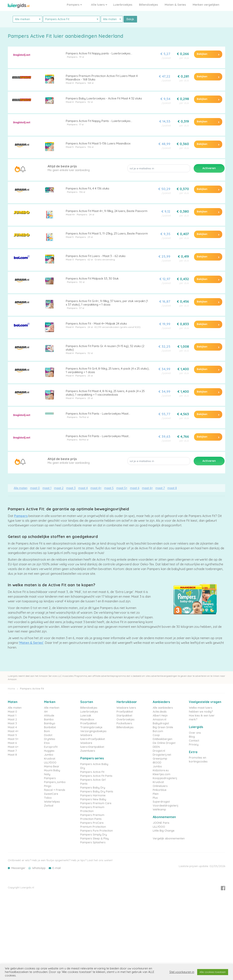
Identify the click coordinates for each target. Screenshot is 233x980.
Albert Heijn (160, 716)
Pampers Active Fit (92, 772)
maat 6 (135, 488)
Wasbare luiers (126, 708)
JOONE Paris (161, 823)
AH (46, 712)
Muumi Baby (52, 770)
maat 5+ (122, 488)
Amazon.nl (159, 719)
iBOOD (157, 763)
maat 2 (59, 488)
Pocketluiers (124, 723)
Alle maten (21, 488)
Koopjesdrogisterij (165, 778)
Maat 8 (12, 755)
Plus (155, 798)
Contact (194, 741)
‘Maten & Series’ (31, 643)
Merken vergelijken (206, 5)
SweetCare (51, 794)
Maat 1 (12, 716)
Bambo (49, 719)
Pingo (48, 786)
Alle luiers (99, 5)
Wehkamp (159, 809)
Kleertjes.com (162, 774)
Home (11, 689)
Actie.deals (160, 712)
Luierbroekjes (123, 5)
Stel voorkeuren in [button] (182, 972)
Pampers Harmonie (93, 795)
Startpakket (124, 716)
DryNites (50, 739)
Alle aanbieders (163, 708)
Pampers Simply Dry (94, 835)
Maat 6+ (13, 747)
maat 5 (109, 488)
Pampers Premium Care (96, 803)
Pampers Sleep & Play (95, 838)
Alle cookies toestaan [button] (213, 972)
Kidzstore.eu (161, 770)
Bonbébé (50, 727)
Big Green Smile (163, 727)
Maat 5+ (13, 739)
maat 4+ (96, 488)
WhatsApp (39, 868)
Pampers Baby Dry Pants (97, 791)
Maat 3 (70, 259)
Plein (156, 794)
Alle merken (52, 708)
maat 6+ (147, 488)
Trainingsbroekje (91, 727)
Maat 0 (12, 712)
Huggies (49, 751)
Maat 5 (70, 147)
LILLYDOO (50, 763)
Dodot (48, 735)
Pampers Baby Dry (93, 788)
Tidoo (48, 798)
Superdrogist (161, 802)
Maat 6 (12, 743)
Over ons (195, 733)
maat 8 (172, 488)
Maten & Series (175, 5)
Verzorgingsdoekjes (93, 731)
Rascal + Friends (55, 790)
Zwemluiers (88, 751)
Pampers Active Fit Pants (96, 776)
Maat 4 (70, 83)
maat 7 (160, 488)
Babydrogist (161, 723)
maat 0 (35, 488)
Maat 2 (12, 719)
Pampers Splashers (93, 842)
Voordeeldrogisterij (165, 806)
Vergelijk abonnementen (169, 838)
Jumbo (49, 755)
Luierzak (86, 716)
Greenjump (160, 759)
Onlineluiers (160, 786)
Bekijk (130, 19)
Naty (47, 774)
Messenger (18, 868)
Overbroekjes (126, 719)
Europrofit (51, 747)
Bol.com (158, 731)
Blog (192, 737)
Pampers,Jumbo (55, 782)
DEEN (156, 747)
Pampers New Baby (93, 799)
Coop (156, 735)
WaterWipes (52, 802)
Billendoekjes (149, 5)
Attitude (49, 716)
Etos (47, 743)
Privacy (194, 744)
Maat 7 (12, 751)
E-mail (57, 868)
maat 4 (83, 488)
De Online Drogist (164, 743)
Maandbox (87, 719)
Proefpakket (89, 723)
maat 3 (71, 488)
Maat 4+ (70, 214)
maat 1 (47, 488)
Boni (47, 731)
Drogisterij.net (162, 755)
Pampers (74, 5)
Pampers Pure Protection (97, 831)
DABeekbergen (163, 739)
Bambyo (50, 723)
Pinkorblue (160, 790)
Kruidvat (50, 759)
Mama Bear (52, 766)
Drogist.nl (159, 751)
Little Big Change (164, 831)
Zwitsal (49, 806)
